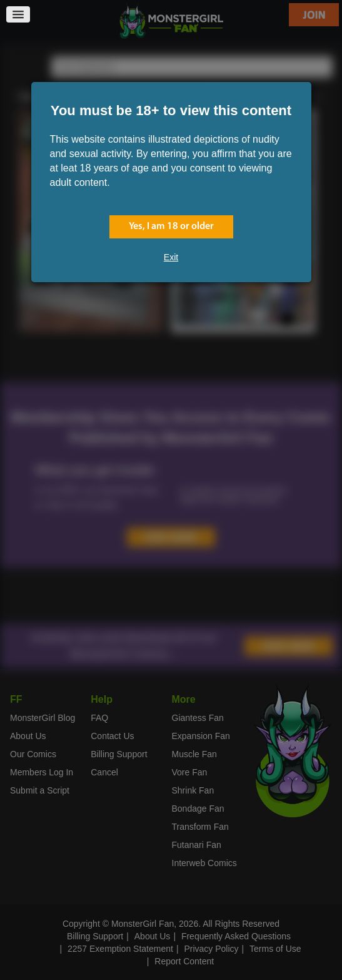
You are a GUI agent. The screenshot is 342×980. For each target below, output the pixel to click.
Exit (171, 257)
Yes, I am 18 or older (171, 227)
